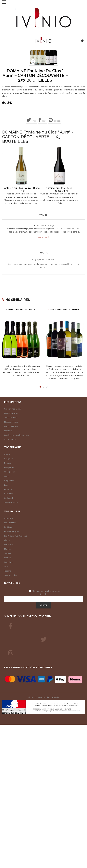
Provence (8, 489)
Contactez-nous (11, 418)
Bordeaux (8, 463)
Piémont (8, 558)
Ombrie (7, 553)
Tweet (31, 120)
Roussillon (9, 494)
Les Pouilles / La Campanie (16, 536)
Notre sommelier (11, 422)
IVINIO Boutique (11, 413)
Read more (42, 237)
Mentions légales (11, 426)
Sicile (6, 567)
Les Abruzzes (10, 523)
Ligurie (7, 540)
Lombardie (9, 545)
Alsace (7, 454)
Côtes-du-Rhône (11, 502)
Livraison (8, 431)
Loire (6, 485)
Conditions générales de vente (17, 435)
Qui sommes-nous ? (13, 409)
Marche (7, 549)
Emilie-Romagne (11, 532)
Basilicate (8, 527)
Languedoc (9, 481)
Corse (7, 476)
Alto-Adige (9, 518)
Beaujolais (9, 459)
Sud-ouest (9, 498)
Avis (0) (43, 215)
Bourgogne (9, 467)
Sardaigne (9, 562)
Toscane (8, 571)
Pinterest (55, 120)
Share (42, 120)
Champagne (9, 472)
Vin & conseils (10, 440)
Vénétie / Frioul (11, 575)
